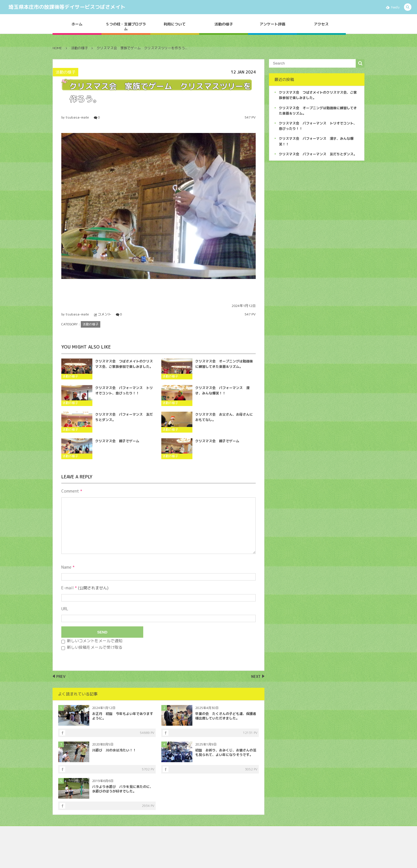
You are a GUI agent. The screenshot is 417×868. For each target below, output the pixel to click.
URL (65, 609)
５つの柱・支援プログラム (126, 26)
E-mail (68, 588)
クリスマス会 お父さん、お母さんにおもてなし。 (224, 420)
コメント (105, 314)
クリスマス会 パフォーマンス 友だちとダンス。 (124, 420)
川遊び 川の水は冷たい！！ (114, 750)
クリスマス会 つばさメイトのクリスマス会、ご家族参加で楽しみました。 (124, 367)
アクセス (321, 24)
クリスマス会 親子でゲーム (117, 444)
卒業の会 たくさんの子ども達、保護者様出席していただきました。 (226, 716)
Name (66, 567)
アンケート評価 (272, 24)
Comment (70, 491)
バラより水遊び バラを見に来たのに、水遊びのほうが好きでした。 (123, 789)
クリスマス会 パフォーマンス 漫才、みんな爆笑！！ (222, 394)
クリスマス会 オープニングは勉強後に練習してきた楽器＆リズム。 (224, 367)
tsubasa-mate (77, 117)
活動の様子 (224, 24)
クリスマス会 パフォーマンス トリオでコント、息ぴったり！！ (124, 394)
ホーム (77, 24)
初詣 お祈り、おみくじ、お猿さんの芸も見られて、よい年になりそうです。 (226, 753)
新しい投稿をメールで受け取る (95, 647)
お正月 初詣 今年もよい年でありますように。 (123, 716)
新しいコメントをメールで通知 (95, 641)
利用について (175, 24)
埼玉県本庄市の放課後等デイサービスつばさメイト (67, 7)
